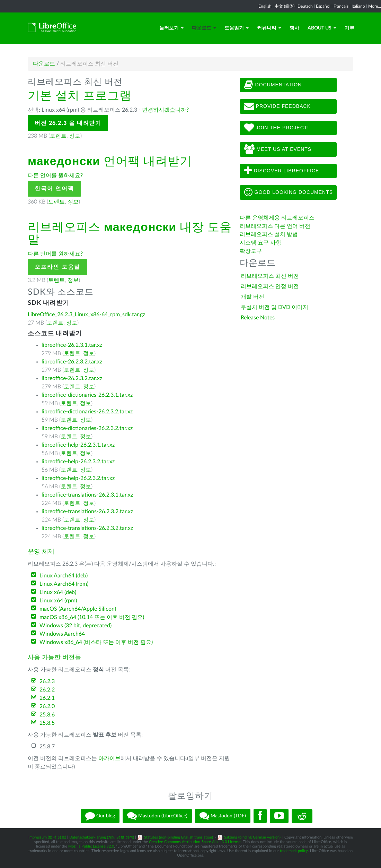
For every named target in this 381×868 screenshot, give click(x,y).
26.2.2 (47, 690)
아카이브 (109, 758)
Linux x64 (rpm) (58, 601)
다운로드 (204, 28)
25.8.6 (47, 715)
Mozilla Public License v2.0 (91, 846)
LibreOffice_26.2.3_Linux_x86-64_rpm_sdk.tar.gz (86, 315)
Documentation (273, 85)
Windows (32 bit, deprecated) (76, 626)
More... (375, 6)
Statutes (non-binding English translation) (179, 837)
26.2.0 (47, 706)
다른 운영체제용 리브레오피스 (277, 218)
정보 (75, 136)
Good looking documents (289, 192)
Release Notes (258, 318)
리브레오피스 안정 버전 (270, 286)
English (265, 6)
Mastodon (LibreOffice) (157, 816)
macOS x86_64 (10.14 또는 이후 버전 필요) (92, 617)
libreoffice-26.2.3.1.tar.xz (72, 345)
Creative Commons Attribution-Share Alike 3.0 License (195, 842)
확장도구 (251, 251)
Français (341, 6)
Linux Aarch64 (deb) (64, 576)
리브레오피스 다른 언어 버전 (275, 226)
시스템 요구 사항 (260, 243)
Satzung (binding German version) (252, 837)
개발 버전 (252, 297)
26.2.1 (47, 698)
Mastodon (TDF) (223, 816)
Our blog (100, 816)
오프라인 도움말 (57, 267)
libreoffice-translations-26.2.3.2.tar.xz (87, 512)
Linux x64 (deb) (58, 592)
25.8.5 (47, 723)
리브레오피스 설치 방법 (269, 234)
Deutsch (305, 6)
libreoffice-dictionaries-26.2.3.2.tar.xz (87, 412)
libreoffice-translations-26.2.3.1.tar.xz (87, 495)
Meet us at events (278, 149)
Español (323, 6)
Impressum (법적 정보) (47, 837)
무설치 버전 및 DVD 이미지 (274, 307)
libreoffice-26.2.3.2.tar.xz (72, 362)
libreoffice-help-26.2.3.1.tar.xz (78, 445)
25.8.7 (47, 747)
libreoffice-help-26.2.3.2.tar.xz (78, 462)
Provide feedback (277, 106)
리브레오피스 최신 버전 (270, 276)
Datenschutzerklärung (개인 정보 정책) (102, 837)
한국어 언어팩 (54, 189)
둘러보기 (171, 28)
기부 (349, 28)
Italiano (358, 6)
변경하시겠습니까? (165, 110)
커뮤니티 (269, 28)
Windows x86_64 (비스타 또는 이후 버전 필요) (96, 642)
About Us (322, 28)
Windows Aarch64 (62, 634)
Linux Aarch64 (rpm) (64, 584)
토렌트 (58, 136)
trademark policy (294, 851)
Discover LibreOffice (282, 171)
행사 (294, 28)
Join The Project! (277, 128)
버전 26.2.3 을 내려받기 (68, 123)
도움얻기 (237, 28)
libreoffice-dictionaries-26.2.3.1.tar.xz (87, 395)
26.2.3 (47, 681)
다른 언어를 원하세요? (55, 175)
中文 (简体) (285, 6)
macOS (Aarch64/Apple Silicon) (78, 609)
